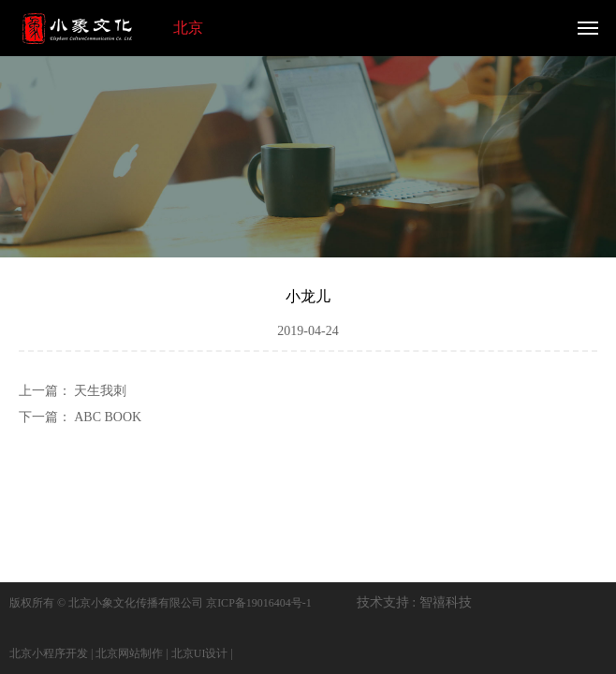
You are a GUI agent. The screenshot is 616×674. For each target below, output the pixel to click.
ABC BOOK (108, 417)
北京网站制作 (129, 653)
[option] (308, 153)
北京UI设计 (200, 653)
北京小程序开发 (49, 653)
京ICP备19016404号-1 (259, 603)
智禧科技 (446, 602)
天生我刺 (100, 391)
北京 (188, 28)
